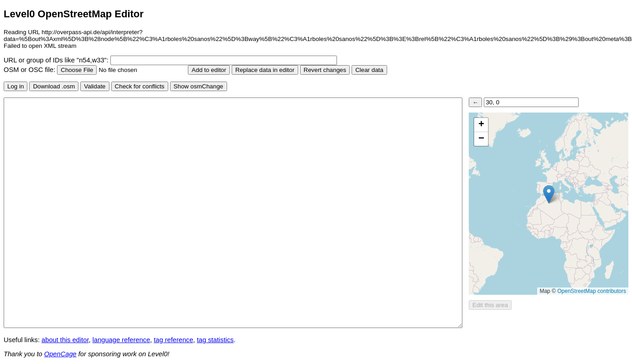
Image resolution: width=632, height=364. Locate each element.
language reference (121, 340)
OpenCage (60, 354)
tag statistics (215, 340)
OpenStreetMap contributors (592, 291)
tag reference (173, 340)
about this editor (65, 340)
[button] (549, 194)
